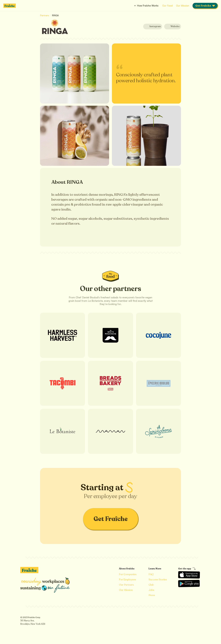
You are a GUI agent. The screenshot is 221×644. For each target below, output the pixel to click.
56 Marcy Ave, (28, 621)
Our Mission (183, 6)
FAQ (151, 574)
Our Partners (126, 585)
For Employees (127, 580)
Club (151, 585)
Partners (45, 15)
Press (152, 595)
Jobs (151, 590)
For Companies (128, 574)
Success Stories (158, 580)
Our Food (167, 6)
